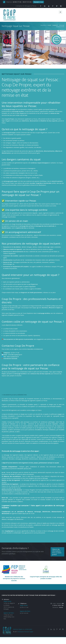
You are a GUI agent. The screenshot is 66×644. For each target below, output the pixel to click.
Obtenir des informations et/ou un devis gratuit (57, 552)
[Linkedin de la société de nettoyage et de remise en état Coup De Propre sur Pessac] (45, 6)
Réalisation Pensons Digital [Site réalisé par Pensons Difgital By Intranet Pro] (25, 632)
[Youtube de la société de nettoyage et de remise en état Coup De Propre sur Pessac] (54, 629)
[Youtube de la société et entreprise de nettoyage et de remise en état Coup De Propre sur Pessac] (49, 6)
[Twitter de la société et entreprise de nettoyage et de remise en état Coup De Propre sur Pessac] (57, 6)
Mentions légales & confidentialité (23, 629)
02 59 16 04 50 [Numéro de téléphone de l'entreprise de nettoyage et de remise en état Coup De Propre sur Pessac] (24, 613)
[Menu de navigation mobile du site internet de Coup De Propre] (60, 12)
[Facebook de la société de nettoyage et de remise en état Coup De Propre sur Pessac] (48, 629)
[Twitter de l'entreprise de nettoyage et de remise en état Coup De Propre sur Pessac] (60, 629)
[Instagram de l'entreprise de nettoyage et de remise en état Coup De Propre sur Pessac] (61, 6)
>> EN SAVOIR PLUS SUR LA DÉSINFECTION (14, 395)
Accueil (49, 25)
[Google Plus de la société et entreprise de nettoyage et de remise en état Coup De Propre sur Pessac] (53, 6)
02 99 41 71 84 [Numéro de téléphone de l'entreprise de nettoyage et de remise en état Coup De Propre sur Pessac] (24, 607)
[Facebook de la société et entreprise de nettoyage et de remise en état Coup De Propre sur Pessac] (41, 6)
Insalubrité (55, 25)
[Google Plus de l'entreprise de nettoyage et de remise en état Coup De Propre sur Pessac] (57, 629)
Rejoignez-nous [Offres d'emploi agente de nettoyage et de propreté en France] (38, 2)
